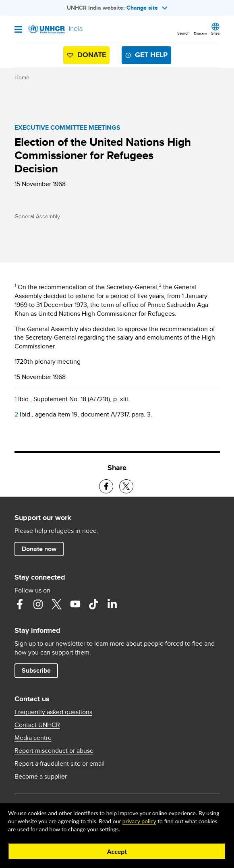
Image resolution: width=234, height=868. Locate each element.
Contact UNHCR (37, 725)
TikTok (94, 604)
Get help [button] (151, 55)
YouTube (75, 604)
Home (22, 77)
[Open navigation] (18, 30)
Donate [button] (200, 33)
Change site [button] (147, 8)
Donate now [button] (39, 549)
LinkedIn (112, 604)
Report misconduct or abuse (54, 751)
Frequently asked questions (53, 712)
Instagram (38, 604)
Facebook (20, 604)
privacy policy (139, 821)
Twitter (57, 604)
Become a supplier (41, 777)
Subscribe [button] (36, 670)
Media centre (33, 738)
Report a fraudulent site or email (60, 764)
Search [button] (183, 33)
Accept (117, 851)
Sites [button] (215, 33)
